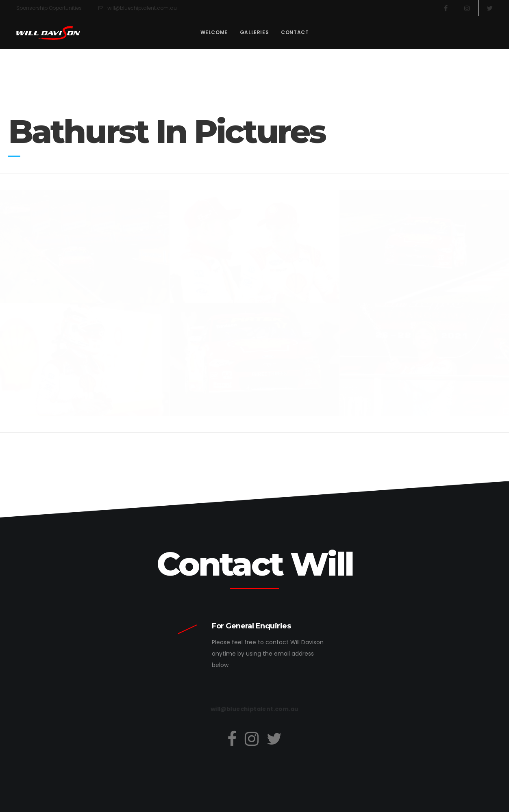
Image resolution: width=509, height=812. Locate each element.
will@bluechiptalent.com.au (138, 8)
